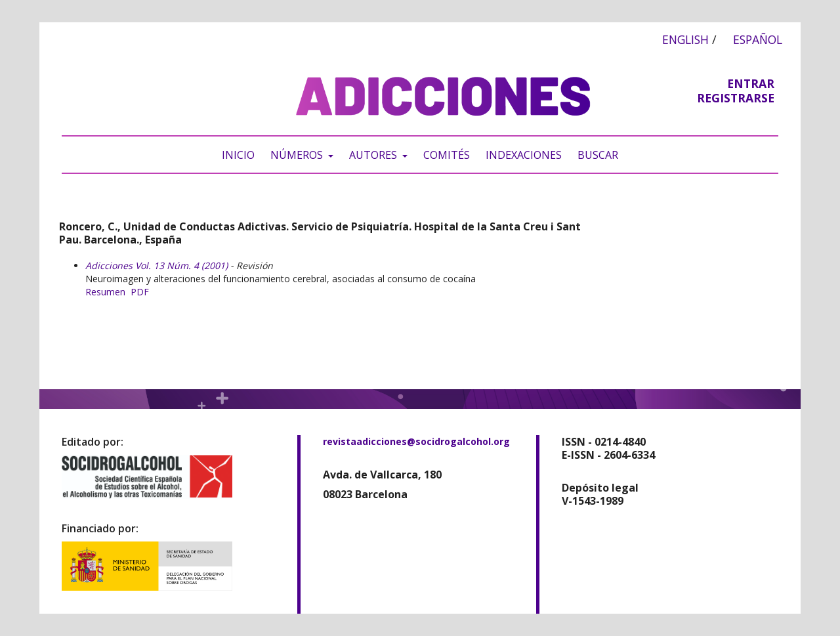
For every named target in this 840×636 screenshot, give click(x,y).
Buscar (598, 155)
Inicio (238, 155)
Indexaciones (524, 155)
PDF (140, 292)
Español (758, 39)
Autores (374, 155)
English (685, 39)
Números (298, 155)
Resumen (105, 292)
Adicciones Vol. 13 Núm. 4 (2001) (157, 265)
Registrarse (736, 98)
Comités (447, 155)
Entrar (751, 83)
